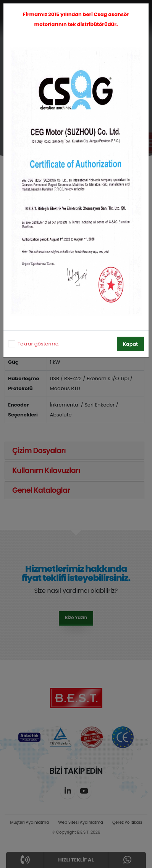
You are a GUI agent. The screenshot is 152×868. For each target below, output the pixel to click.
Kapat (130, 344)
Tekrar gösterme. (38, 344)
